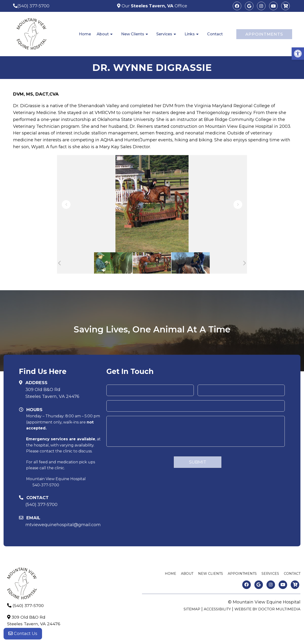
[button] (298, 54)
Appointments (264, 34)
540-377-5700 (46, 485)
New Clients (133, 34)
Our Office (154, 6)
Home (85, 34)
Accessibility (217, 609)
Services (164, 34)
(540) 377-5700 (33, 6)
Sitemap (192, 609)
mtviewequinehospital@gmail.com (63, 525)
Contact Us (23, 635)
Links (190, 34)
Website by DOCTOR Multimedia (267, 609)
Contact (215, 34)
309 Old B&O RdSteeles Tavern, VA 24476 (52, 393)
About (103, 34)
